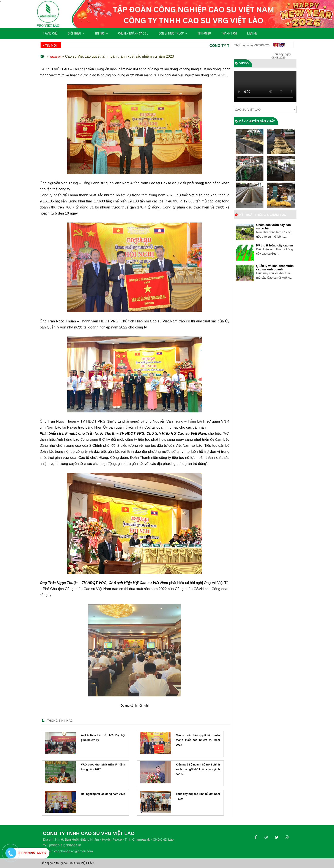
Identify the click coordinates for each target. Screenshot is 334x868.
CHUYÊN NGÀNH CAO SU (133, 33)
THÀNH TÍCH (229, 33)
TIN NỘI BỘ (204, 33)
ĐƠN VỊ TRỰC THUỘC (173, 33)
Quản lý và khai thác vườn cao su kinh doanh (275, 268)
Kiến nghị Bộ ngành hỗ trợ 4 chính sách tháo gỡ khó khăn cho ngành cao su (198, 769)
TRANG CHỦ (50, 33)
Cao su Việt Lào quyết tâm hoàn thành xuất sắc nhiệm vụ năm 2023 (198, 740)
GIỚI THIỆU (76, 33)
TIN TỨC (101, 33)
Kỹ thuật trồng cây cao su (274, 245)
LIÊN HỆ (252, 33)
